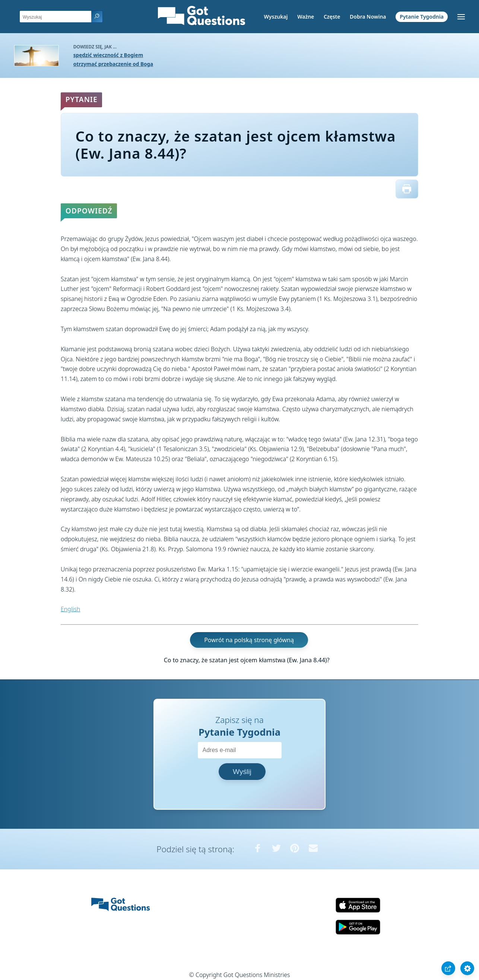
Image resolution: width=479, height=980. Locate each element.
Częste (332, 17)
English (70, 609)
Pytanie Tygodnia (422, 17)
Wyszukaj (276, 17)
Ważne (306, 17)
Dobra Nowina (368, 17)
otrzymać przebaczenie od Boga (113, 64)
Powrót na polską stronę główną (249, 640)
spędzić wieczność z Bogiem (108, 55)
